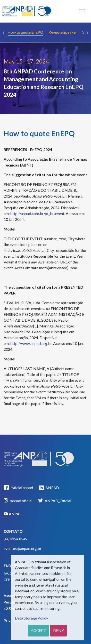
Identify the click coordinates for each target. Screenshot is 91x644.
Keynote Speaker (63, 32)
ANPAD (49, 488)
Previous (4, 33)
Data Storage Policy (31, 618)
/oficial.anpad (18, 487)
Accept (38, 630)
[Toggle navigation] (82, 11)
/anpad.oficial (18, 501)
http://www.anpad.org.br (31, 343)
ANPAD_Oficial (55, 501)
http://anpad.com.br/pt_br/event (37, 213)
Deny (58, 630)
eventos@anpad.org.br (23, 548)
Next (87, 33)
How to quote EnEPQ (25, 32)
